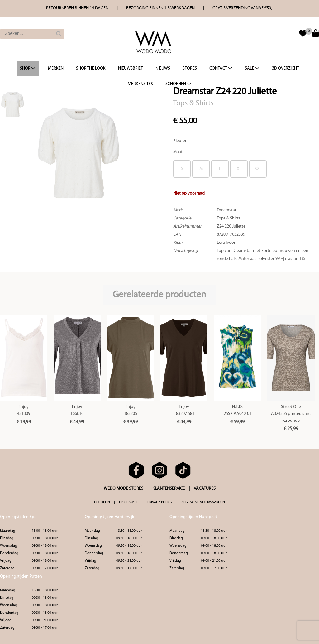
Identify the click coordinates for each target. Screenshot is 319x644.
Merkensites (140, 84)
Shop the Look (91, 68)
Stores (190, 68)
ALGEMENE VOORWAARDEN (203, 502)
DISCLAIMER (129, 502)
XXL (258, 169)
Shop (28, 68)
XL (239, 169)
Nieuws (163, 68)
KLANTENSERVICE (169, 489)
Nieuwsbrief (131, 68)
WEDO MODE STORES (124, 489)
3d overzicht (286, 68)
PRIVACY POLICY (160, 502)
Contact (221, 68)
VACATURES (205, 489)
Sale (252, 68)
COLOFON (102, 502)
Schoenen (178, 84)
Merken (56, 68)
